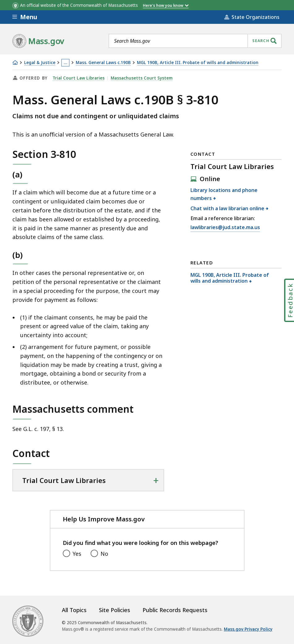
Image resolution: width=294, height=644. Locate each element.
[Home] (15, 63)
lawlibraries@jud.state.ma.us (225, 228)
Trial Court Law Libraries (79, 78)
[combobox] (195, 41)
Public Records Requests (175, 610)
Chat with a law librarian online (228, 208)
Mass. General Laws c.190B (103, 63)
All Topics (74, 610)
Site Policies (115, 610)
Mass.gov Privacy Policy (248, 629)
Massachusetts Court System (142, 78)
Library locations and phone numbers (224, 194)
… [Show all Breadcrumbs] (66, 63)
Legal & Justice (40, 63)
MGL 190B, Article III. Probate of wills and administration (198, 63)
